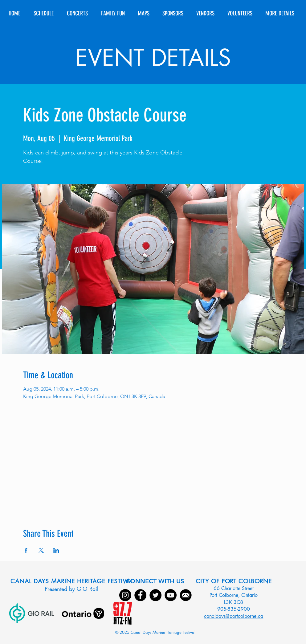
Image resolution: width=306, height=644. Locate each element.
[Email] (186, 595)
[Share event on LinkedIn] (56, 550)
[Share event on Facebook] (26, 550)
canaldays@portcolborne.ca (234, 616)
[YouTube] (171, 595)
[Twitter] (155, 595)
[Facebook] (140, 595)
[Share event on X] (41, 550)
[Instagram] (125, 595)
